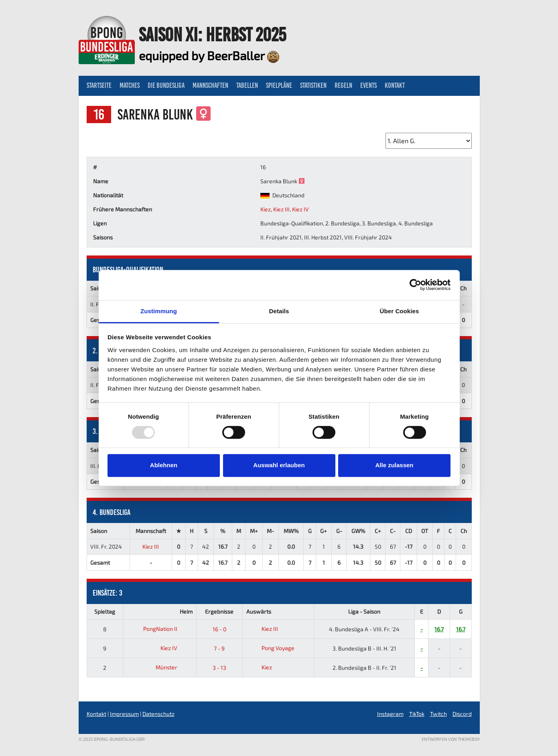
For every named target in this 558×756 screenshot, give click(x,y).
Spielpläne (279, 85)
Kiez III (281, 209)
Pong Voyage (270, 648)
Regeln (343, 85)
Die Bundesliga (166, 85)
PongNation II (166, 629)
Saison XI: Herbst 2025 (212, 34)
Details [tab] (279, 311)
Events (368, 85)
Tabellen (247, 85)
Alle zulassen (394, 465)
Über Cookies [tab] (400, 311)
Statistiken (313, 85)
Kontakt (395, 85)
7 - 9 (219, 648)
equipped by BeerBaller (209, 55)
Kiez (266, 209)
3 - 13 (219, 668)
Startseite (99, 85)
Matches (130, 85)
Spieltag (105, 611)
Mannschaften (210, 85)
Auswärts (259, 611)
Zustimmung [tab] (159, 311)
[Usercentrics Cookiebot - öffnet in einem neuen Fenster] (415, 285)
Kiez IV (300, 209)
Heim (186, 611)
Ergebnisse (219, 611)
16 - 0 (219, 629)
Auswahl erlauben (279, 465)
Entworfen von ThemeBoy (451, 739)
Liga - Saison (364, 611)
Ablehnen (164, 465)
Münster (173, 667)
